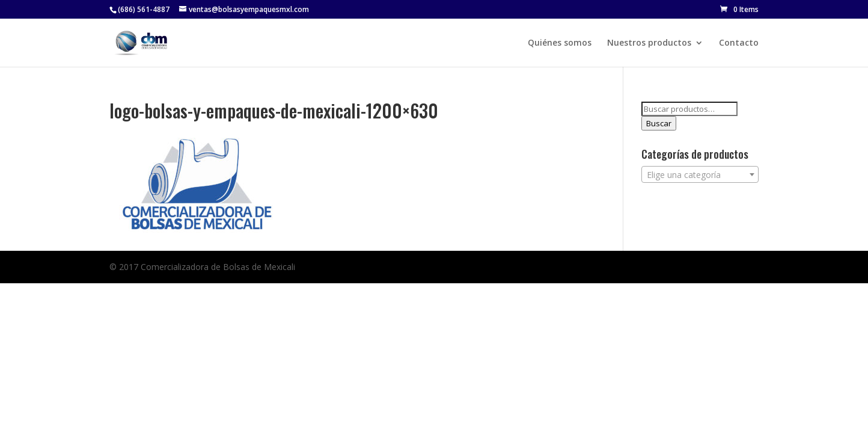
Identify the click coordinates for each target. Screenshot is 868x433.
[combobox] (700, 174)
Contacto (739, 43)
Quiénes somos (560, 43)
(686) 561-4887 (144, 9)
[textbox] (700, 175)
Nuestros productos (649, 43)
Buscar (659, 123)
